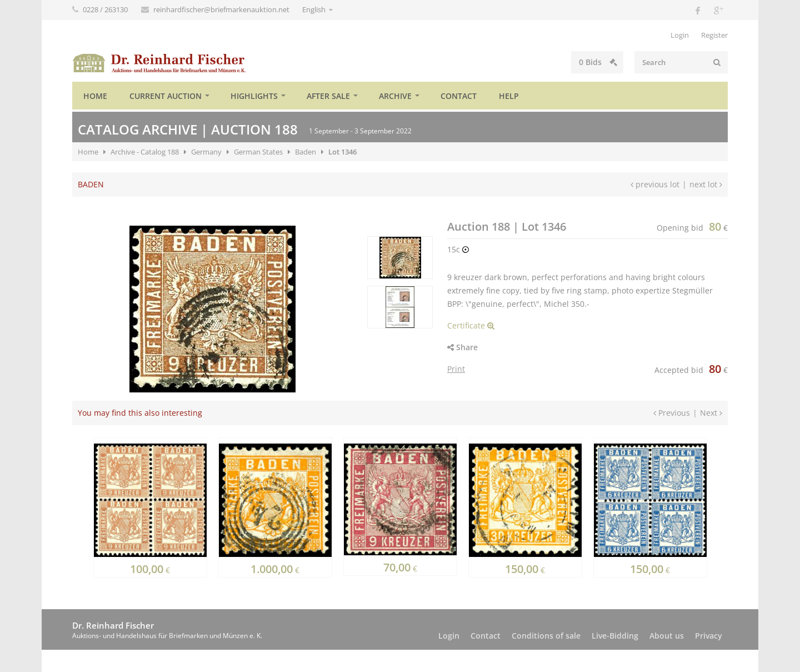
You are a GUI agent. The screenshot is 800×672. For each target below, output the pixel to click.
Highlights (254, 96)
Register (714, 35)
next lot (706, 184)
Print (456, 369)
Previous (672, 413)
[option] (400, 258)
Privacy (709, 636)
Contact (459, 96)
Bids (547, 62)
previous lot (655, 184)
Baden (306, 152)
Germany (206, 152)
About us (667, 636)
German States (258, 152)
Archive (395, 96)
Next (711, 413)
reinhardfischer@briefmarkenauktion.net (222, 9)
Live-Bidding (615, 636)
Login (680, 35)
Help (509, 96)
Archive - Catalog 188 (145, 152)
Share (462, 347)
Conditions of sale (546, 636)
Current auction (166, 96)
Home (95, 96)
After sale (328, 96)
